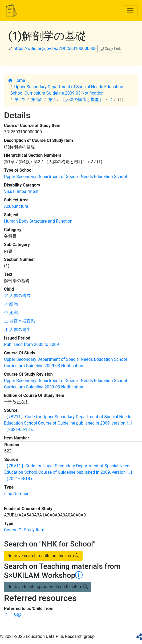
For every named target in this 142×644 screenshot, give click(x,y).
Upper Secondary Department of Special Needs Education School (65, 177)
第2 (52, 99)
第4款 (37, 99)
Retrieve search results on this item (43, 556)
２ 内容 (13, 615)
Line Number (16, 493)
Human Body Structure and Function (38, 221)
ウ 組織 (11, 313)
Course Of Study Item (24, 530)
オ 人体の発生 (17, 330)
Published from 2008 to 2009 (31, 344)
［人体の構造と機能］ (82, 99)
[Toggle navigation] (130, 11)
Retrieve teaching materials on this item (48, 587)
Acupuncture (16, 206)
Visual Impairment (21, 191)
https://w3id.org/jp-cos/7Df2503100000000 (55, 48)
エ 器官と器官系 (19, 321)
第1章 (20, 99)
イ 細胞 (11, 304)
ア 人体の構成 (17, 296)
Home (17, 80)
